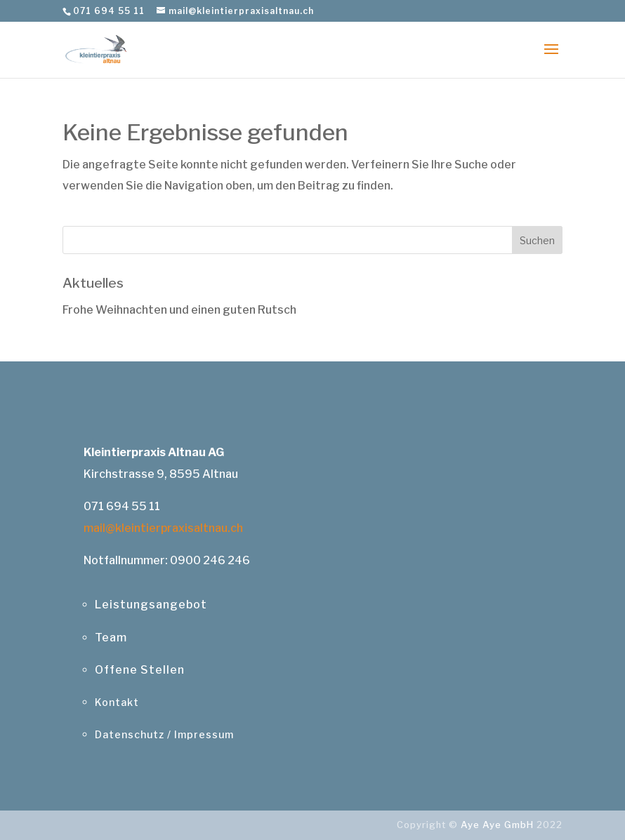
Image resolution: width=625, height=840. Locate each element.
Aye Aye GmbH (497, 825)
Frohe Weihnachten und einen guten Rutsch (179, 310)
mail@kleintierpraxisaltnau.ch (163, 528)
